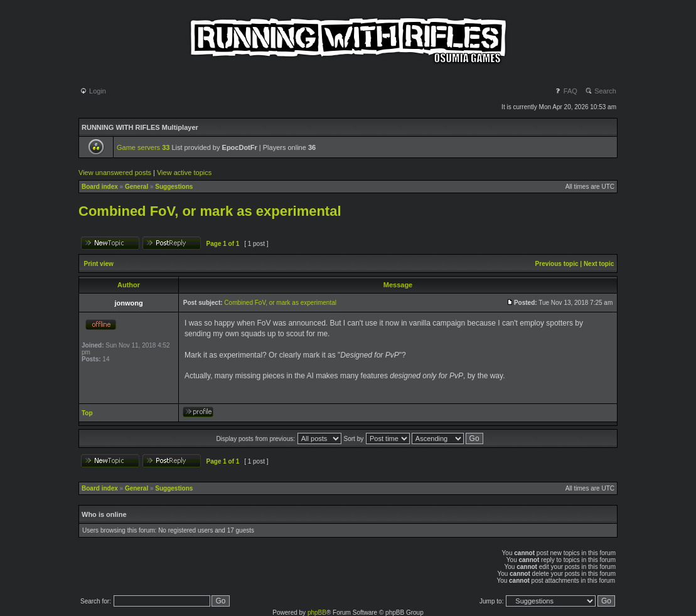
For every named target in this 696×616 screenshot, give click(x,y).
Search (601, 91)
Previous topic (557, 264)
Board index (100, 187)
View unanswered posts (115, 173)
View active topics (184, 173)
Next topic (599, 264)
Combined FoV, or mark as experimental (210, 211)
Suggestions (174, 187)
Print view (99, 264)
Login (93, 91)
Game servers (143, 147)
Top (87, 413)
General (137, 187)
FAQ (566, 91)
